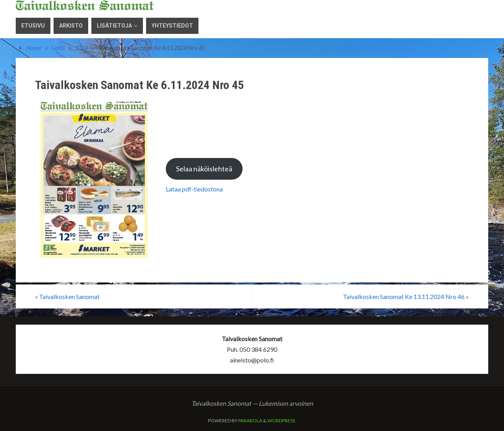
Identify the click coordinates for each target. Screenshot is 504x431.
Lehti (58, 48)
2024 (81, 48)
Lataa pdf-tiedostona (194, 189)
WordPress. (282, 421)
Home (34, 48)
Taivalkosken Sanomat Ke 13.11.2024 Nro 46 (406, 296)
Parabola (250, 421)
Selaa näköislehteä (204, 169)
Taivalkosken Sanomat (67, 296)
